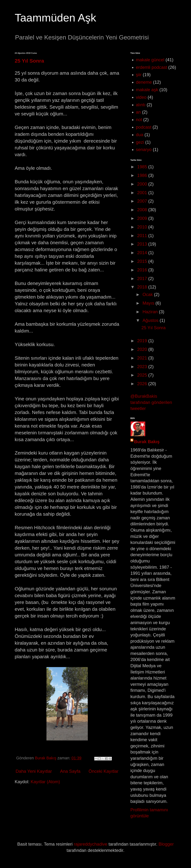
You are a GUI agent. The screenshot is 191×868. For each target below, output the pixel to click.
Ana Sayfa (70, 771)
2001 (143, 193)
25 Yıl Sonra (29, 61)
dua (140, 135)
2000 (143, 184)
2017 (143, 278)
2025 (143, 375)
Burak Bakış (147, 442)
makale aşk (147, 90)
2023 (143, 367)
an (138, 112)
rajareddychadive (91, 844)
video (141, 97)
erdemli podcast (151, 67)
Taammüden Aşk (55, 18)
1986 (143, 175)
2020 (143, 349)
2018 (143, 287)
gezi (140, 142)
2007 (143, 201)
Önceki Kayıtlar (103, 771)
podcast (144, 127)
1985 (143, 167)
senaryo (144, 149)
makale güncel (150, 60)
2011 (143, 236)
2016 (143, 270)
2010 (143, 227)
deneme (144, 82)
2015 (143, 261)
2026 (143, 384)
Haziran (151, 312)
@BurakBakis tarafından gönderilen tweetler (151, 402)
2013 (143, 244)
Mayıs (149, 303)
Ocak (148, 294)
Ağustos (151, 320)
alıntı (141, 105)
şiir (139, 75)
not (139, 120)
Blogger (166, 844)
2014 (143, 253)
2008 (143, 210)
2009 (143, 218)
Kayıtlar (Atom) (45, 782)
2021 (143, 358)
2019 (143, 341)
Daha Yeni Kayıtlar (34, 771)
